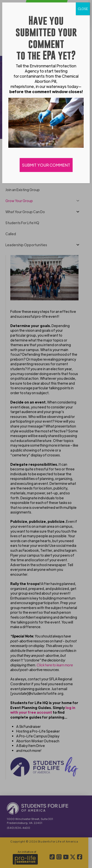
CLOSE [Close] (83, 9)
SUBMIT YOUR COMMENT (46, 165)
